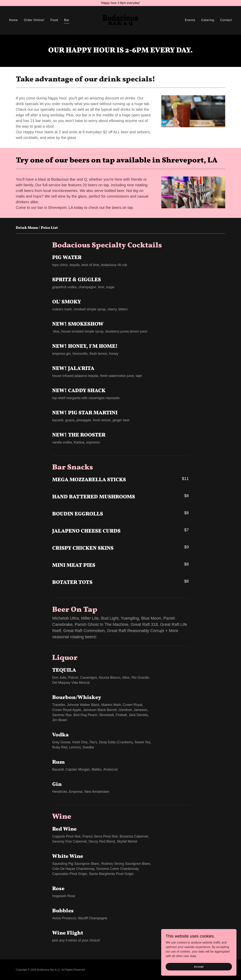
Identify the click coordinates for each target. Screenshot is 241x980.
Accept (199, 969)
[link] (120, 20)
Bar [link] (67, 20)
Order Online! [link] (34, 20)
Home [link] (13, 20)
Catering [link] (208, 20)
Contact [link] (226, 20)
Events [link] (190, 20)
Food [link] (54, 20)
